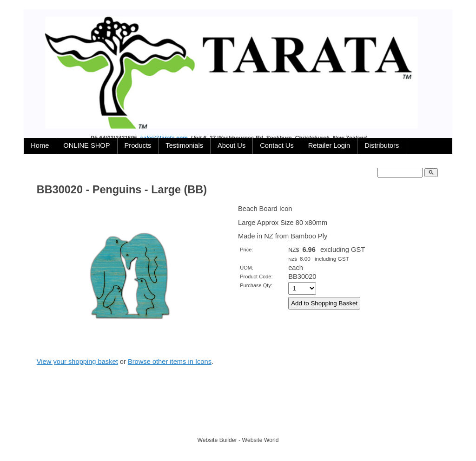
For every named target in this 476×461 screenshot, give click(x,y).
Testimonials (184, 145)
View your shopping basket (77, 362)
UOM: (247, 268)
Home (40, 145)
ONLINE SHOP (86, 145)
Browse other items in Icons (170, 362)
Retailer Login (329, 145)
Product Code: (256, 277)
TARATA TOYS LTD (240, 423)
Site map (281, 423)
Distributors (382, 145)
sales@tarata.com (164, 138)
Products (138, 145)
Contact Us (277, 145)
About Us (231, 145)
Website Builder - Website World (238, 440)
